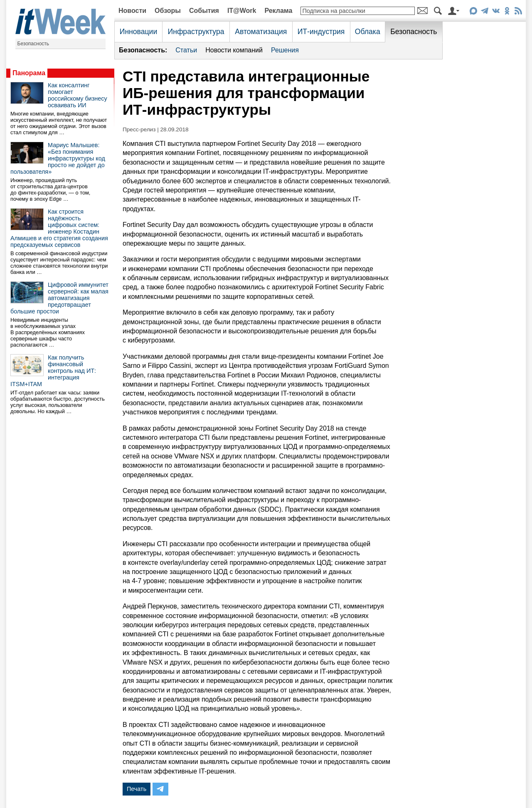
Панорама (29, 73)
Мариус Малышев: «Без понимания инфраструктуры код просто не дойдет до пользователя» (58, 158)
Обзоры (168, 11)
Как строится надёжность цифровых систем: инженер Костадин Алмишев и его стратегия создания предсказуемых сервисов (59, 228)
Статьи (186, 50)
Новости (132, 11)
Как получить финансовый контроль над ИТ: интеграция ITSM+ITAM (53, 371)
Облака (368, 32)
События (204, 11)
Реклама (278, 11)
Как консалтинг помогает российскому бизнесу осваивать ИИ (78, 95)
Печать (137, 789)
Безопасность (33, 44)
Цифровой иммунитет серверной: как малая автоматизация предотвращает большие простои (59, 298)
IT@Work (242, 11)
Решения (285, 50)
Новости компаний (234, 50)
